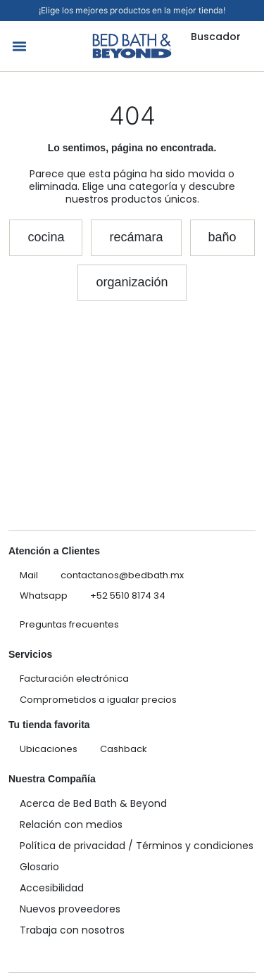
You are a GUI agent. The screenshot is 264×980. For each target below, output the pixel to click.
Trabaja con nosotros (72, 930)
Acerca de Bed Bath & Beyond (93, 803)
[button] (20, 46)
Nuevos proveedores (70, 909)
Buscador (216, 37)
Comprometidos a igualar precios (98, 700)
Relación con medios (71, 825)
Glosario (39, 867)
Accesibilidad (52, 888)
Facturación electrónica (74, 679)
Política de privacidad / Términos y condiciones (137, 846)
